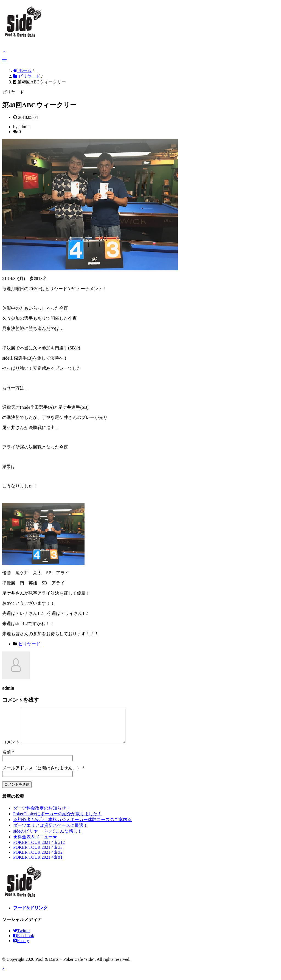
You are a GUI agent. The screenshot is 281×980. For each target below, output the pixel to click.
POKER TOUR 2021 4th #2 (38, 859)
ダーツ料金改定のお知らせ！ (42, 815)
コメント (11, 748)
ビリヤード (29, 644)
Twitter (22, 937)
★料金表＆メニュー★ (35, 843)
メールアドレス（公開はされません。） (42, 775)
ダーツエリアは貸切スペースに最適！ (50, 832)
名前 (7, 759)
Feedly (21, 947)
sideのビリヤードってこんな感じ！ (47, 838)
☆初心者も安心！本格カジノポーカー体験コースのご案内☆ (72, 826)
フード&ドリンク (30, 915)
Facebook (24, 942)
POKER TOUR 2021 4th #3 (38, 854)
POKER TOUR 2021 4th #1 (38, 864)
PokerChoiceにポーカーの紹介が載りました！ (57, 820)
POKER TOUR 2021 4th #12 (39, 849)
